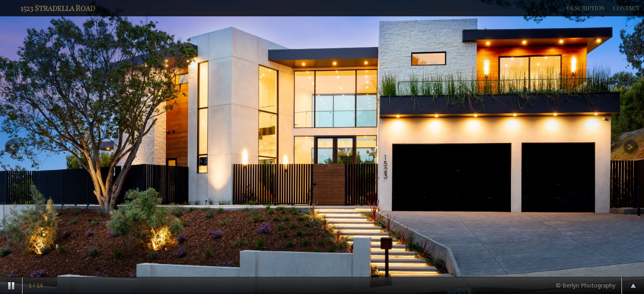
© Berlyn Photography (586, 285)
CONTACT (626, 8)
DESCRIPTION (586, 8)
